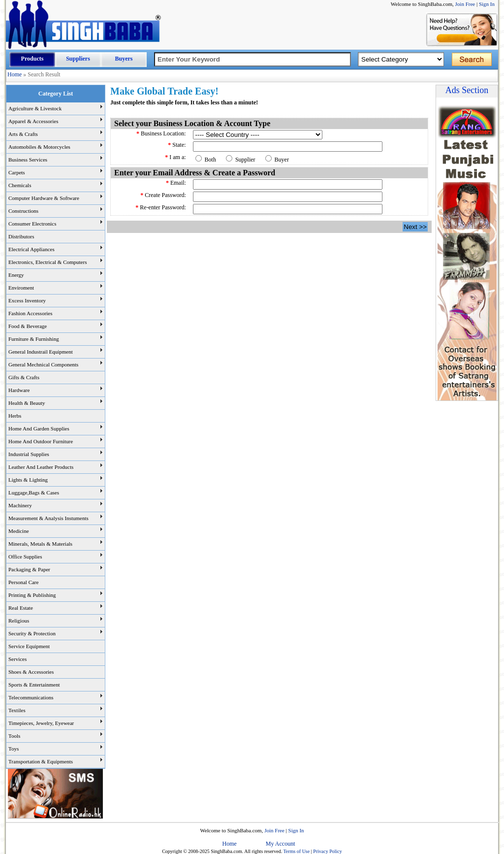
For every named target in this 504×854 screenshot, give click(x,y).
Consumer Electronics (32, 224)
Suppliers (78, 59)
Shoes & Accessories (31, 672)
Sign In (487, 4)
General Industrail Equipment (41, 352)
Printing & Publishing (32, 595)
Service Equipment (29, 646)
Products (32, 59)
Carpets (17, 172)
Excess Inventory (27, 300)
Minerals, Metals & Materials (40, 544)
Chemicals (20, 185)
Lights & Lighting (28, 480)
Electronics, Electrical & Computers (47, 262)
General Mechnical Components (43, 364)
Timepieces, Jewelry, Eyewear (41, 723)
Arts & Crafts (23, 134)
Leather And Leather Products (41, 467)
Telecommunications (31, 697)
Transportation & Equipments (41, 761)
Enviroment (21, 288)
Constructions (23, 211)
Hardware (19, 390)
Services (17, 659)
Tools (14, 736)
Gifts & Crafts (24, 377)
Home (15, 74)
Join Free (465, 4)
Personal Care (23, 582)
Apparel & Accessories (33, 121)
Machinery (20, 505)
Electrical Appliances (31, 249)
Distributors (21, 236)
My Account (281, 844)
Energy (16, 275)
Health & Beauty (27, 403)
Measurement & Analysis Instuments (48, 518)
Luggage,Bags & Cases (34, 493)
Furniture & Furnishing (34, 339)
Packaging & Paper (29, 569)
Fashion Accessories (31, 313)
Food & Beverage (28, 326)
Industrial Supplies (29, 454)
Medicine (19, 531)
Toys (14, 749)
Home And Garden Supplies (39, 428)
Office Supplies (25, 557)
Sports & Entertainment (34, 685)
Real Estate (21, 608)
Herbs (15, 416)
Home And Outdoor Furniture (41, 441)
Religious (19, 621)
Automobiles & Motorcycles (39, 147)
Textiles (17, 710)
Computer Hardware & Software (44, 198)
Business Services (28, 160)
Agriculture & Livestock (35, 108)
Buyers (124, 59)
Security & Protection (32, 633)
